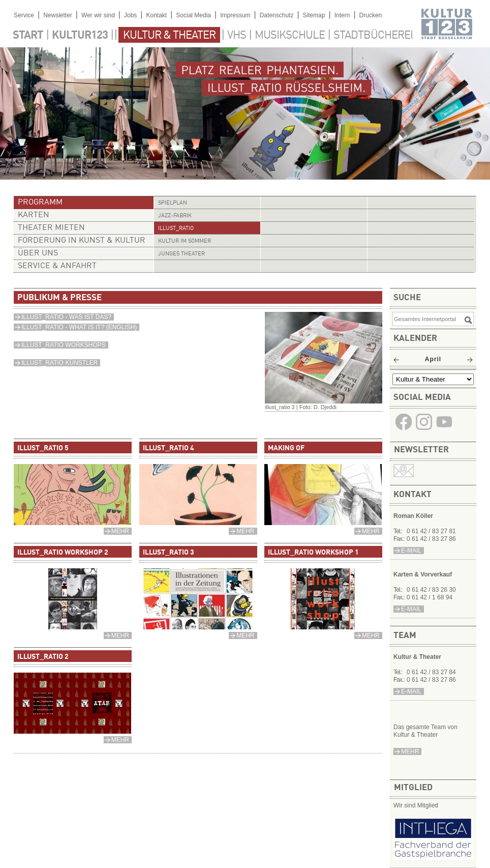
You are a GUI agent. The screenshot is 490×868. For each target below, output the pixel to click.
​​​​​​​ (444, 429)
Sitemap (314, 15)
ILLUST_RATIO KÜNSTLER (59, 363)
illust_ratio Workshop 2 (63, 553)
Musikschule (290, 36)
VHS (237, 36)
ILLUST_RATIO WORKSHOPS (64, 345)
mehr (410, 751)
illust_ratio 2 (43, 657)
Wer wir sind (98, 15)
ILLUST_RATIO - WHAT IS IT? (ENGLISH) (79, 327)
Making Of (286, 448)
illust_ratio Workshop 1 (313, 553)
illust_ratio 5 (43, 448)
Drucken (371, 15)
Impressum (235, 15)
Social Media (193, 15)
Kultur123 (80, 36)
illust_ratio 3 (169, 553)
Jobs (130, 15)
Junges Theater (181, 254)
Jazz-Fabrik (175, 216)
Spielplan (173, 203)
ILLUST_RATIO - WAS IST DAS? (66, 317)
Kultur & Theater (169, 36)
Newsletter (58, 15)
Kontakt (156, 15)
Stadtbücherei (373, 36)
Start (28, 36)
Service (24, 15)
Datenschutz (277, 15)
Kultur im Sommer (185, 241)
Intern (342, 15)
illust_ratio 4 (169, 448)
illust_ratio (176, 229)
